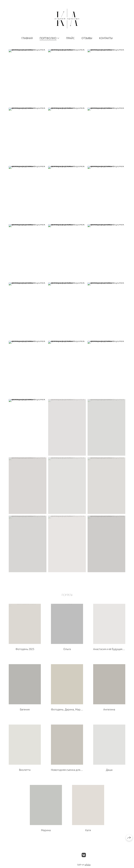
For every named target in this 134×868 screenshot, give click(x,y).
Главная (27, 38)
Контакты (106, 38)
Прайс (70, 38)
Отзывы (87, 38)
